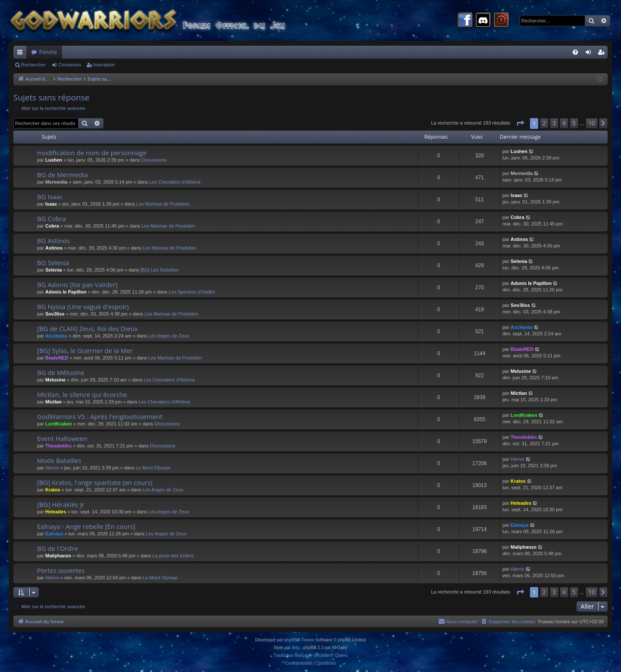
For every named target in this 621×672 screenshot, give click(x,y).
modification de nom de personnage (92, 153)
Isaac (51, 204)
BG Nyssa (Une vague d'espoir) (83, 306)
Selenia (54, 270)
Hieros (52, 468)
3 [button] (554, 123)
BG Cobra (52, 219)
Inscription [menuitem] (603, 54)
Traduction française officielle (301, 655)
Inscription (104, 65)
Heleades (56, 512)
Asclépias (56, 336)
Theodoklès (58, 446)
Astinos (54, 248)
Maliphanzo (58, 556)
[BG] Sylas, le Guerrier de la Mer (85, 350)
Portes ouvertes (61, 570)
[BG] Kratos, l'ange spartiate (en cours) (95, 482)
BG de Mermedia (63, 175)
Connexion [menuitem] (590, 54)
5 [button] (574, 123)
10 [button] (592, 123)
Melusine (55, 380)
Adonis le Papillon (66, 292)
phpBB (291, 640)
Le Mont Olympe (153, 468)
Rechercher (33, 65)
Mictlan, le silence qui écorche (82, 394)
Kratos (53, 490)
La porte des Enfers (173, 556)
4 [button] (564, 123)
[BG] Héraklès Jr (61, 504)
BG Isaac (50, 197)
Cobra (52, 226)
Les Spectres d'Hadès (192, 292)
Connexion (70, 65)
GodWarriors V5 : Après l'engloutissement (100, 416)
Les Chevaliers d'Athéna (175, 182)
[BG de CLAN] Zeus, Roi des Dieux (88, 328)
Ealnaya (54, 534)
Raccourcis (22, 54)
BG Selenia (53, 263)
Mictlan (53, 402)
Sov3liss (55, 314)
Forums (48, 52)
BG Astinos (53, 241)
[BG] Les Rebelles (159, 270)
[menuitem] (575, 52)
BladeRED (57, 358)
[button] (520, 123)
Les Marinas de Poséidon (163, 204)
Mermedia (56, 182)
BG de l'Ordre (58, 548)
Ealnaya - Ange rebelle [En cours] (86, 526)
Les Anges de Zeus (169, 336)
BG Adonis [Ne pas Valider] (77, 284)
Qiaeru (341, 655)
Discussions (154, 160)
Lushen (54, 160)
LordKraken (59, 424)
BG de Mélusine (61, 372)
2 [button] (544, 123)
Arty (296, 648)
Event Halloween (62, 438)
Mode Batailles (59, 460)
